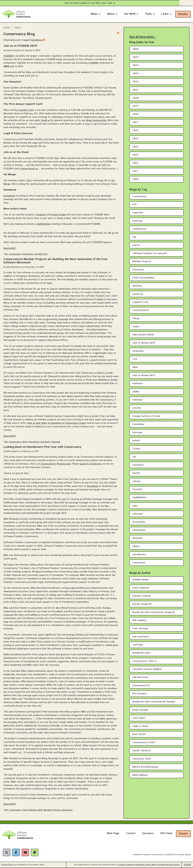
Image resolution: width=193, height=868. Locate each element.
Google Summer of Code (146, 416)
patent (136, 441)
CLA (135, 359)
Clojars (136, 449)
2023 (136, 74)
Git (134, 457)
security (137, 408)
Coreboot (41, 215)
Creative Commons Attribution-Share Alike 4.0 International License (149, 865)
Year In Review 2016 (32, 810)
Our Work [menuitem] (131, 14)
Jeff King (138, 645)
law (134, 237)
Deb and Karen (141, 637)
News (18, 27)
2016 (135, 131)
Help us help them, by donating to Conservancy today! (57, 423)
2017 (135, 122)
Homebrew (37, 40)
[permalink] (10, 248)
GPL (135, 205)
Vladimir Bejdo (141, 580)
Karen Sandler (140, 710)
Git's (29, 181)
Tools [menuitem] (150, 14)
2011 (135, 171)
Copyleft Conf (26, 110)
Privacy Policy (7, 865)
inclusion (137, 489)
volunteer (138, 514)
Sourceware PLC (141, 686)
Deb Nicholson (140, 677)
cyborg (136, 481)
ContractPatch (141, 310)
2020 (136, 98)
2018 (135, 114)
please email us (30, 169)
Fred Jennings (140, 629)
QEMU (136, 392)
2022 (136, 82)
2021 (135, 90)
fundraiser (138, 351)
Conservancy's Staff (144, 743)
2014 (135, 147)
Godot (136, 327)
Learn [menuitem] (166, 14)
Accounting (139, 522)
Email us (45, 120)
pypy (135, 506)
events (136, 245)
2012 (135, 163)
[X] (7, 853)
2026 (136, 49)
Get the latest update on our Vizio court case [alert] (96, 3)
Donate (183, 14)
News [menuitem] (96, 14)
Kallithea (137, 384)
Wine (25, 442)
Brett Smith (139, 734)
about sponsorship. (96, 120)
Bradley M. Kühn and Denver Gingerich (154, 612)
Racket (136, 473)
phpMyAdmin (44, 224)
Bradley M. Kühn (141, 653)
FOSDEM (8, 56)
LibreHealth (139, 530)
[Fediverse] (35, 853)
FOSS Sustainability (143, 278)
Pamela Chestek (142, 596)
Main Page (113, 833)
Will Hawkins (139, 620)
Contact (131, 833)
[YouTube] (26, 853)
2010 (135, 179)
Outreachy (45, 442)
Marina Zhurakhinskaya (145, 767)
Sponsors (148, 833)
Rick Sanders (140, 694)
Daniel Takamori (142, 751)
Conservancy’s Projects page (56, 464)
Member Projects (52, 810)
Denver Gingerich (142, 604)
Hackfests (138, 465)
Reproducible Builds (143, 335)
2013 (135, 155)
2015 (135, 139)
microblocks (139, 555)
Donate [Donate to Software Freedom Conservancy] (183, 834)
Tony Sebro (139, 718)
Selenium (138, 400)
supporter (138, 213)
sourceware (139, 563)
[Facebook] (16, 853)
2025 (136, 57)
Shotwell (137, 538)
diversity (137, 286)
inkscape (56, 442)
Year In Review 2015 (144, 375)
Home (7, 27)
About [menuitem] (112, 14)
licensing (137, 221)
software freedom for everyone (150, 253)
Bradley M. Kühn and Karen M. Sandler (154, 702)
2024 (136, 65)
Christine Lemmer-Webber (147, 669)
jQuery (136, 546)
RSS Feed (166, 833)
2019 (135, 106)
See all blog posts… (143, 37)
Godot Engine (59, 215)
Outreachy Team (142, 759)
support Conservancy (91, 464)
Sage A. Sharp (140, 726)
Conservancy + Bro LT (145, 661)
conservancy (15, 254)
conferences (139, 229)
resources (138, 294)
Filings (136, 319)
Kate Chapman (141, 588)
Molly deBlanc (140, 775)
